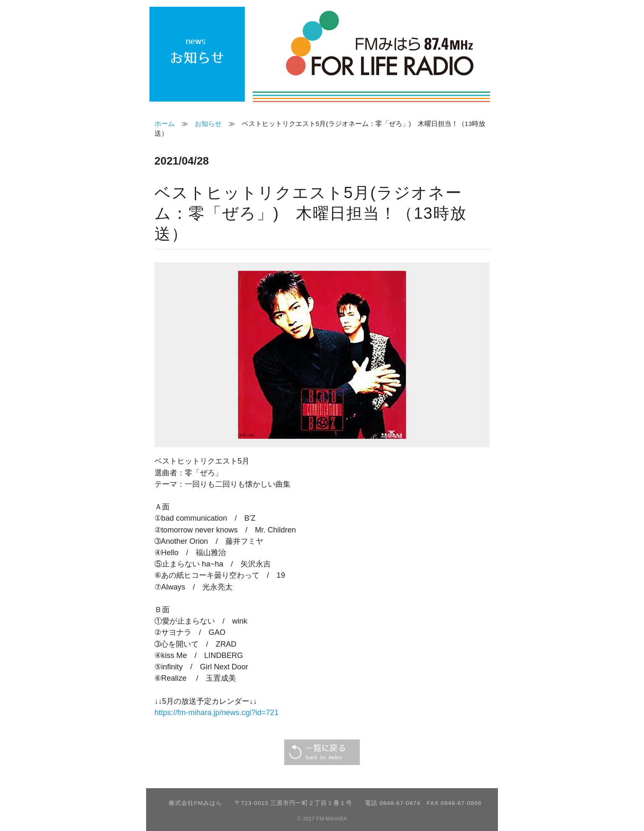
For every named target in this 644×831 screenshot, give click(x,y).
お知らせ (208, 124)
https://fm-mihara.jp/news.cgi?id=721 (217, 713)
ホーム (165, 124)
